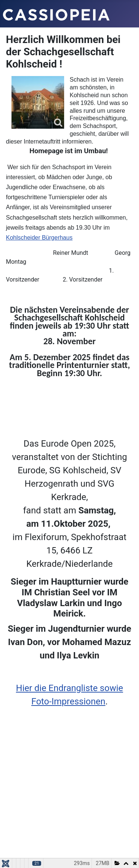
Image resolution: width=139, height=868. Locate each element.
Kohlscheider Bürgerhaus (39, 238)
